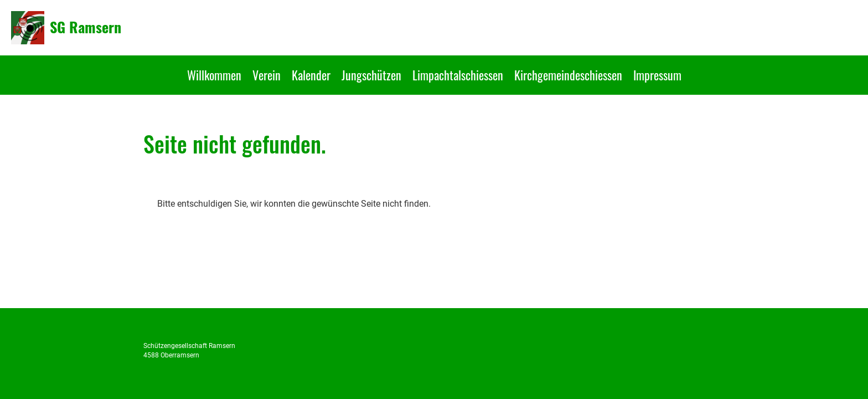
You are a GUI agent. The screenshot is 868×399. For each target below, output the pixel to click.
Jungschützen (371, 75)
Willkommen (214, 75)
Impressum (657, 75)
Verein (267, 75)
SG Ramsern (86, 27)
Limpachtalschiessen (458, 75)
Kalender (311, 75)
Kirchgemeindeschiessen (568, 75)
